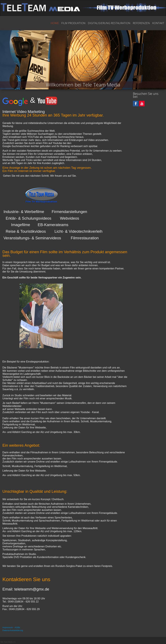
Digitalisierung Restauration (109, 23)
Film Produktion (73, 23)
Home (55, 23)
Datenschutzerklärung (13, 630)
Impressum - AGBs (11, 627)
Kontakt (158, 23)
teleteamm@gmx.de (32, 589)
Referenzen (141, 23)
